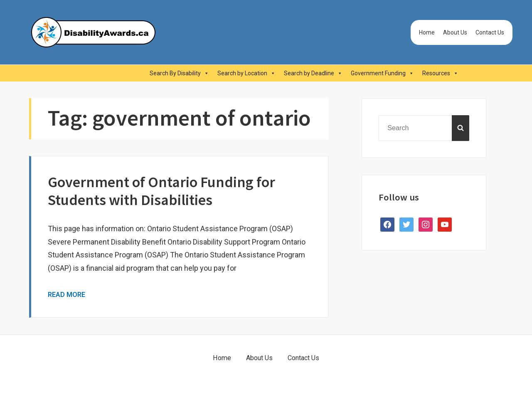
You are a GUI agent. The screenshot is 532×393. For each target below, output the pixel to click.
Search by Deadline (313, 73)
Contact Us (490, 32)
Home (427, 32)
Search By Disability (179, 73)
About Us (455, 32)
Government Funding (382, 73)
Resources (440, 73)
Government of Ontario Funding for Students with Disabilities (161, 191)
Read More (66, 295)
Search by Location (246, 73)
